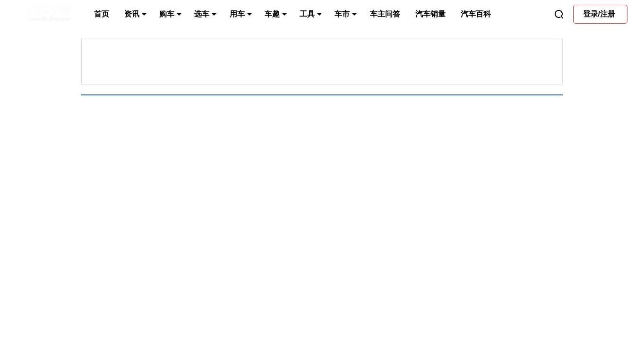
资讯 (132, 14)
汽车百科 (476, 14)
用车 (237, 14)
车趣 (272, 14)
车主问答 (385, 14)
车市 (342, 14)
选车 (202, 14)
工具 (307, 14)
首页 (102, 14)
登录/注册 (599, 14)
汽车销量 (430, 14)
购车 (167, 14)
